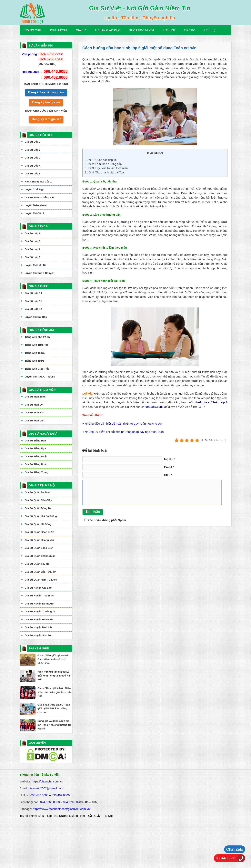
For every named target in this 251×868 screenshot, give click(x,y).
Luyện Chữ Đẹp (34, 189)
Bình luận (93, 512)
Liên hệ (210, 30)
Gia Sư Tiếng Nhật (36, 456)
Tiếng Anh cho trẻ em (38, 337)
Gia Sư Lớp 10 (33, 293)
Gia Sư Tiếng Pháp (36, 464)
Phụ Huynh (58, 30)
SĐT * (168, 475)
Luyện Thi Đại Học (36, 317)
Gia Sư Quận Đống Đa (38, 508)
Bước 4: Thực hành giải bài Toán (105, 172)
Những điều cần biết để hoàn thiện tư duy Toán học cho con (124, 424)
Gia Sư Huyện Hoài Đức (39, 620)
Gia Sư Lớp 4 (33, 166)
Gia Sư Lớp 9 (33, 257)
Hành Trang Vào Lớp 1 (38, 182)
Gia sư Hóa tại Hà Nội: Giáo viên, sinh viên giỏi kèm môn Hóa (55, 692)
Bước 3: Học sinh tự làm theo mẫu (106, 168)
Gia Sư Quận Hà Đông (38, 524)
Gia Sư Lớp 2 (33, 150)
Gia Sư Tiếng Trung (36, 472)
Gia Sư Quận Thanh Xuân (40, 556)
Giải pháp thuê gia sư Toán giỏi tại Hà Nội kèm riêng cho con (54, 708)
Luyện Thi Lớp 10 (35, 265)
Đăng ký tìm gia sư (46, 102)
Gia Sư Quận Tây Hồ (37, 564)
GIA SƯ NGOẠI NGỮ (43, 434)
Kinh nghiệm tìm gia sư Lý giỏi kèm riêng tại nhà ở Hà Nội (54, 676)
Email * (169, 467)
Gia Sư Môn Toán (35, 397)
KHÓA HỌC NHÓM (141, 30)
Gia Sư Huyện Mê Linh (38, 627)
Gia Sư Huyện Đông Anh (40, 604)
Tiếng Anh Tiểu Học (37, 345)
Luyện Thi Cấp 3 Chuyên (40, 273)
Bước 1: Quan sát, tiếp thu (101, 160)
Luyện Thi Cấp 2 (35, 213)
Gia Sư (81, 30)
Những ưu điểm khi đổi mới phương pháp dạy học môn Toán (124, 432)
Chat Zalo (235, 849)
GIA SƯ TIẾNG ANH (42, 330)
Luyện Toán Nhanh (36, 205)
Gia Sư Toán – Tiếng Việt (40, 197)
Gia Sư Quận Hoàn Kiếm (39, 532)
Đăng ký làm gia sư (46, 119)
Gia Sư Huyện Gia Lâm (38, 588)
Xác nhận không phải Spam (105, 520)
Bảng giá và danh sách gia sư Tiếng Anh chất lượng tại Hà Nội (54, 725)
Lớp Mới (169, 30)
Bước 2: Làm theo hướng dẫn (103, 164)
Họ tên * (170, 459)
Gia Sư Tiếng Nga (35, 448)
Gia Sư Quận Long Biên (39, 548)
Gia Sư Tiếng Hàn (35, 441)
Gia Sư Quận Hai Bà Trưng (41, 516)
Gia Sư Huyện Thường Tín (40, 611)
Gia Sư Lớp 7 (33, 241)
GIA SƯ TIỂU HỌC (41, 135)
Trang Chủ (33, 30)
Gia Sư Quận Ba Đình (38, 492)
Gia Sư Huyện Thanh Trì (39, 596)
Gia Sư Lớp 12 (33, 309)
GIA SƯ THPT (38, 286)
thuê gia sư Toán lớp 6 (211, 402)
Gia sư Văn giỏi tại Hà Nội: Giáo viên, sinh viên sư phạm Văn (53, 659)
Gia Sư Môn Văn (35, 421)
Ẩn (161, 153)
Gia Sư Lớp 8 (33, 249)
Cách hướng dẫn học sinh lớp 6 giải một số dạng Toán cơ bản (139, 48)
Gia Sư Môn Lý (34, 405)
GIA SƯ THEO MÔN (42, 390)
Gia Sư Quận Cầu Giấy (38, 500)
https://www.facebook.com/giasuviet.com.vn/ (62, 809)
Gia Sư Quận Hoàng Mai (39, 540)
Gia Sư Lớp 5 (33, 174)
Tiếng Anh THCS (35, 353)
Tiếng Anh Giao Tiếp (37, 369)
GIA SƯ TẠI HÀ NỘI (42, 485)
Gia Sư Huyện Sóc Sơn (39, 635)
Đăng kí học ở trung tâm (46, 92)
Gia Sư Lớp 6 (33, 233)
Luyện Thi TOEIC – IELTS (40, 377)
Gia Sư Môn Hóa (35, 413)
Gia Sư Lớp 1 (33, 142)
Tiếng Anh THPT (35, 361)
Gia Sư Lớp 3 (33, 158)
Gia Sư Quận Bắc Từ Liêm (40, 572)
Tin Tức (189, 30)
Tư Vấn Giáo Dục (107, 30)
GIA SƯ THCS (38, 226)
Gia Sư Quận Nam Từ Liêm (41, 580)
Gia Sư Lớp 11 (33, 301)
